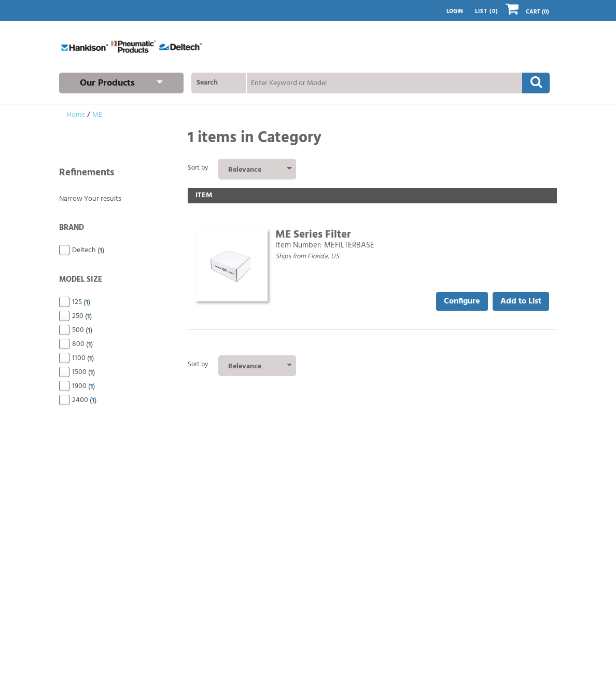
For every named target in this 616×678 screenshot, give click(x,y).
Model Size (116, 280)
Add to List (521, 301)
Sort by (198, 168)
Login (455, 12)
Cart (527, 12)
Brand (116, 229)
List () (487, 12)
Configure (462, 301)
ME (97, 115)
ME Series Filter (313, 235)
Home (76, 115)
